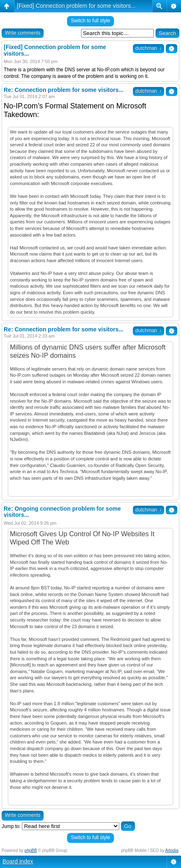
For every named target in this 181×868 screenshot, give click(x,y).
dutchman (149, 48)
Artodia (172, 850)
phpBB (31, 850)
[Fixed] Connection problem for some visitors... (76, 6)
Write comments (23, 33)
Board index (18, 861)
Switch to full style (90, 21)
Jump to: (11, 826)
